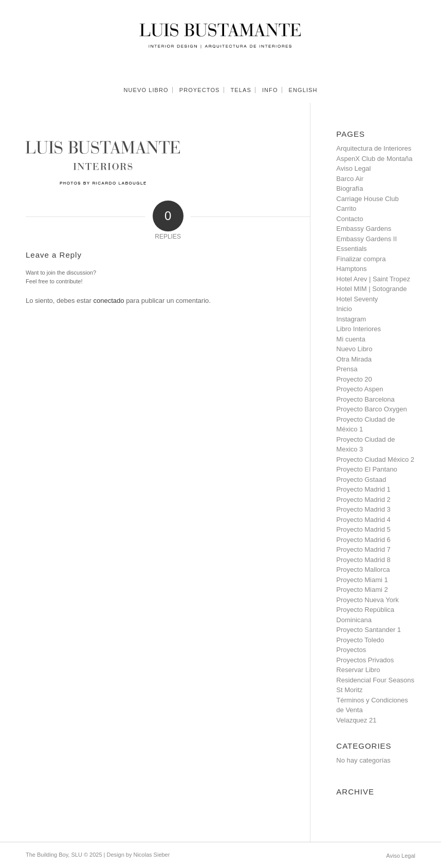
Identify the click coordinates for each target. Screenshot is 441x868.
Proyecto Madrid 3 (363, 509)
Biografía (350, 188)
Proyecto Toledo (360, 640)
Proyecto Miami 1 (362, 580)
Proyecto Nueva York (367, 600)
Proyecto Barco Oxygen (371, 409)
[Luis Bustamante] (221, 39)
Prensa (347, 369)
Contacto (350, 219)
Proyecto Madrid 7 (363, 549)
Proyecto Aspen (360, 389)
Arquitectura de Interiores (374, 148)
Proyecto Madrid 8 (363, 560)
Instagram (351, 319)
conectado (109, 301)
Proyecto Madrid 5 (363, 529)
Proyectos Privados (365, 660)
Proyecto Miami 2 (362, 590)
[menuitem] (146, 90)
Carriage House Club (367, 199)
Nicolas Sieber (151, 855)
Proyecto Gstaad (361, 480)
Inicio (344, 309)
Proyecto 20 (354, 379)
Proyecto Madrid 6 (363, 540)
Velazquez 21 (356, 720)
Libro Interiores (359, 329)
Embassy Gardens (364, 229)
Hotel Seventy (357, 299)
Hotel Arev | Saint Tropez (373, 279)
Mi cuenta (351, 339)
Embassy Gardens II (366, 239)
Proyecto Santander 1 (369, 630)
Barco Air (350, 179)
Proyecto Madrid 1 (363, 489)
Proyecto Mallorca (363, 569)
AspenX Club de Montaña (374, 159)
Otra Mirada (354, 359)
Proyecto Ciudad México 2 (375, 459)
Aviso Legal (353, 168)
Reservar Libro (358, 670)
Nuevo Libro (354, 349)
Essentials (351, 249)
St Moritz (349, 690)
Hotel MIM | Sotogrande (371, 289)
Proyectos (351, 650)
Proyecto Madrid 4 (363, 520)
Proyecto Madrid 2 (363, 500)
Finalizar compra (361, 259)
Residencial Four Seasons (375, 680)
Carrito (346, 209)
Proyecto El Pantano (367, 469)
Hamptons (351, 269)
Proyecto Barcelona (365, 399)
